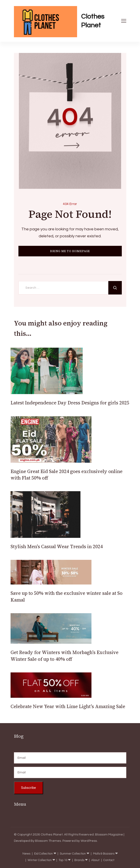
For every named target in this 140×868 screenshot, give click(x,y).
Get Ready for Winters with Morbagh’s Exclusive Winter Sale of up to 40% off (64, 656)
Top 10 (63, 860)
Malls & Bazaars (104, 854)
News (26, 854)
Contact (109, 860)
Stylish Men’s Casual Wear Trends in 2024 (57, 546)
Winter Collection (40, 860)
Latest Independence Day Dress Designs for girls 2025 (70, 403)
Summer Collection (73, 854)
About (95, 860)
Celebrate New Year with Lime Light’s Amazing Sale (68, 706)
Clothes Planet (93, 21)
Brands (79, 860)
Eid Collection (43, 854)
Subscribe (29, 788)
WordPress (89, 841)
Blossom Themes (48, 841)
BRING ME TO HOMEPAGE (70, 251)
